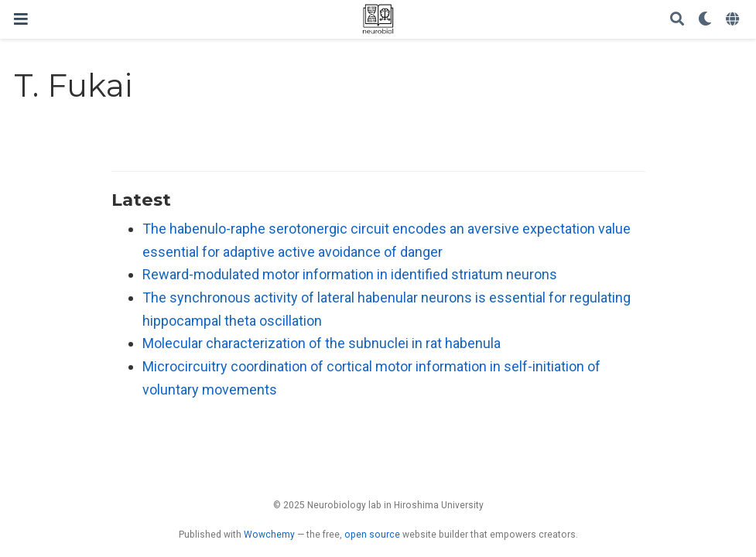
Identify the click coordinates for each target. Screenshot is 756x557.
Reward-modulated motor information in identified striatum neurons (350, 274)
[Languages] (734, 20)
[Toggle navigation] (21, 19)
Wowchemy (269, 535)
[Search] (677, 20)
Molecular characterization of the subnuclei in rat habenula (322, 343)
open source (372, 535)
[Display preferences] (705, 20)
